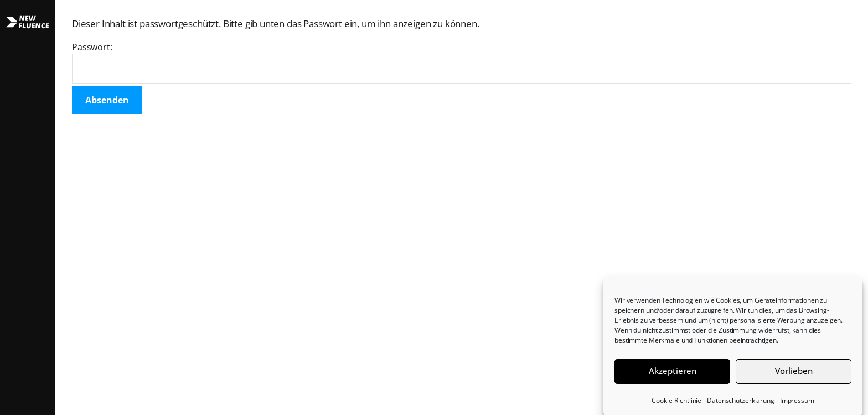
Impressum (797, 404)
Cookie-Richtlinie (676, 404)
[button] (28, 207)
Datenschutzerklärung (741, 404)
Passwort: (462, 62)
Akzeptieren (673, 374)
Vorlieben (794, 374)
